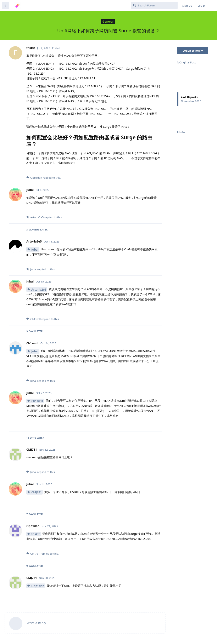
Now (181, 132)
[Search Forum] (154, 5)
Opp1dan (38, 586)
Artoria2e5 (39, 289)
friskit (35, 534)
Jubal (35, 249)
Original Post (186, 62)
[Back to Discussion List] (5, 5)
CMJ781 (37, 492)
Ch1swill (37, 401)
